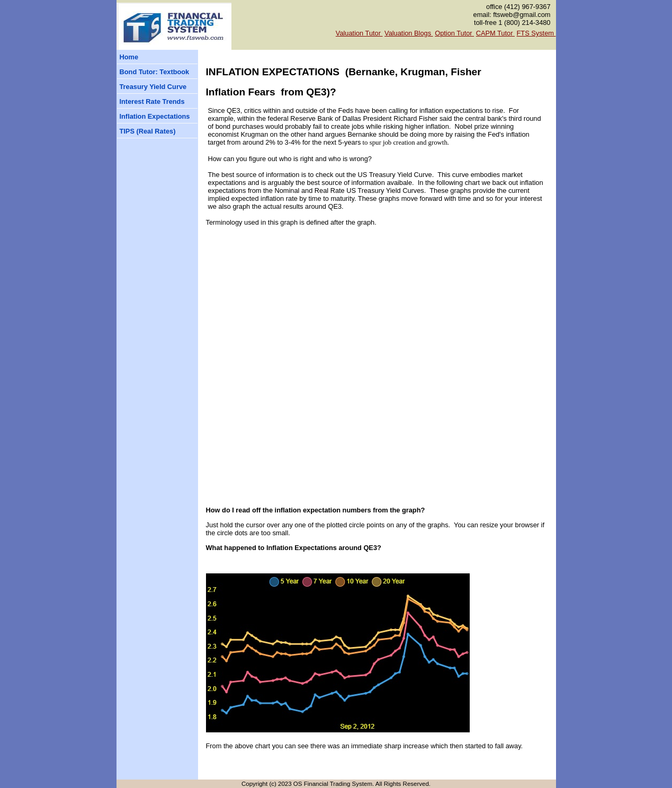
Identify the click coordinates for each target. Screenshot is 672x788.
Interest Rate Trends (152, 101)
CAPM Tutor (495, 33)
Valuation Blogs (409, 33)
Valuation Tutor (359, 33)
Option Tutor (454, 33)
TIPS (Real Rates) (148, 131)
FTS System (536, 33)
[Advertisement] (148, 320)
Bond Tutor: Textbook (155, 72)
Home (129, 57)
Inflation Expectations (155, 116)
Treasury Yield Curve (153, 87)
